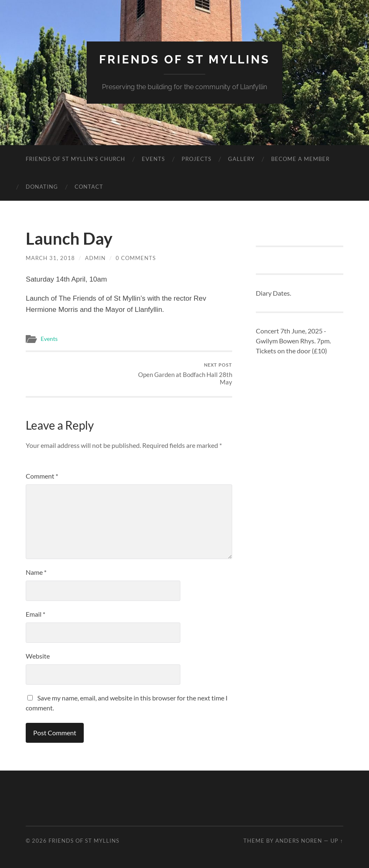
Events (153, 159)
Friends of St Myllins (184, 60)
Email (35, 614)
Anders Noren (299, 841)
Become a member (300, 159)
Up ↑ (337, 841)
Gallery (241, 159)
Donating (42, 187)
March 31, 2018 (50, 258)
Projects (197, 159)
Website (38, 656)
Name (36, 572)
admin (95, 258)
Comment (42, 476)
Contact (89, 187)
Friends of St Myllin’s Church (75, 159)
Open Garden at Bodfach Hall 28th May (182, 374)
